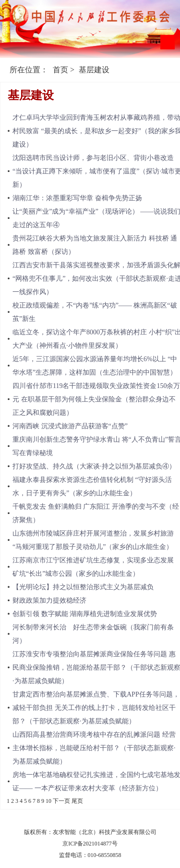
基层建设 (94, 70)
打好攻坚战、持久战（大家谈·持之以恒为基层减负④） (94, 466)
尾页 (77, 801)
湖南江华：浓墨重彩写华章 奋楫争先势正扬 (77, 198)
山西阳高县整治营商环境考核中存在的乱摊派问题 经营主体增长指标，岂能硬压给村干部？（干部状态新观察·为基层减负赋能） (94, 748)
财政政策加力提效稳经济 (49, 600)
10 (48, 801)
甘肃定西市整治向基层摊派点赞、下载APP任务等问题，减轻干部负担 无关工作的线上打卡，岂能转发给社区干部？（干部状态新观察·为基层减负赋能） (96, 708)
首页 (60, 70)
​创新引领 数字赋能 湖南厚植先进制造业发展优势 (85, 614)
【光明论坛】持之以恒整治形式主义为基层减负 (83, 587)
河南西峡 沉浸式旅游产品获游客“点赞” (70, 426)
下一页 (61, 801)
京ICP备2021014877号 (90, 844)
